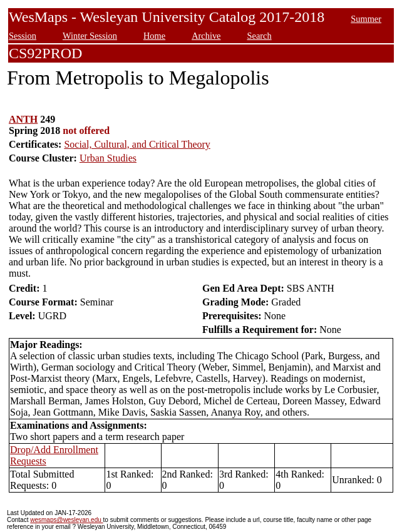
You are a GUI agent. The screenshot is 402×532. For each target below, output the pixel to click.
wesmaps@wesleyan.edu (66, 520)
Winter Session (90, 36)
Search (259, 36)
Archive (206, 36)
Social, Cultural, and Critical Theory (137, 144)
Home (154, 36)
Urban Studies (108, 158)
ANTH (23, 119)
